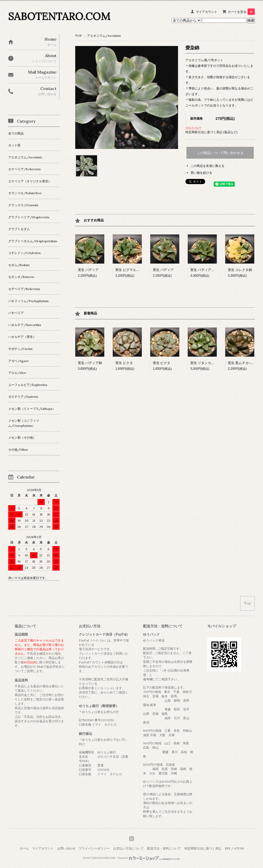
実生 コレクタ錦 (240, 270)
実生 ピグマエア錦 (129, 270)
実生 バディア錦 (90, 363)
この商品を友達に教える (208, 166)
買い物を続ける (201, 173)
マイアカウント (206, 12)
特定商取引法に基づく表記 (203, 848)
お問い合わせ (66, 848)
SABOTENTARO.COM (59, 16)
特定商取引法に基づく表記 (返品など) (212, 132)
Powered (149, 858)
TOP (78, 36)
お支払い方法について (128, 848)
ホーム (24, 848)
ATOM (239, 848)
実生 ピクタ (124, 363)
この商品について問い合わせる (220, 153)
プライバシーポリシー (94, 848)
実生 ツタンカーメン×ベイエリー (215, 363)
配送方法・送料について (164, 848)
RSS (228, 848)
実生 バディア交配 (204, 270)
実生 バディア (88, 270)
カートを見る (241, 12)
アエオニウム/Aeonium (104, 36)
